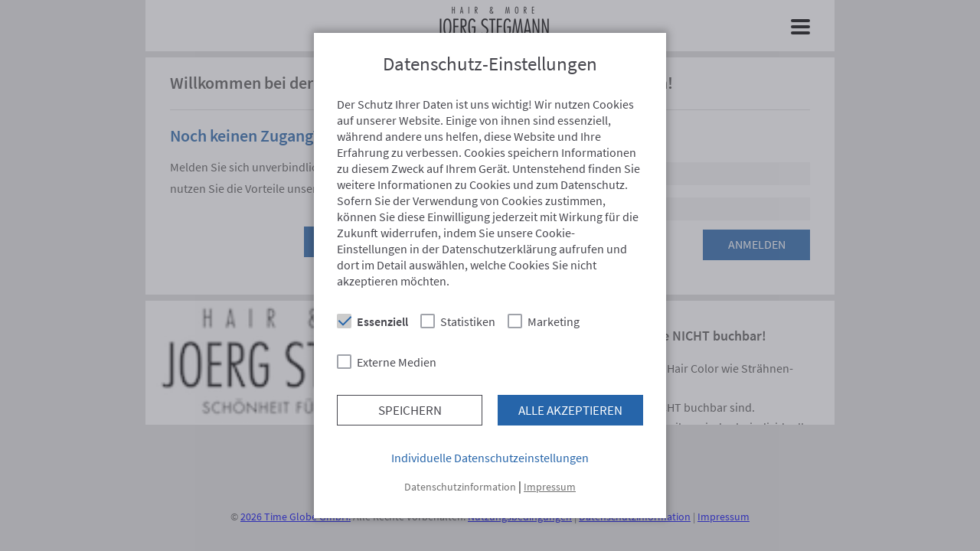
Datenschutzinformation (460, 487)
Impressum (550, 487)
